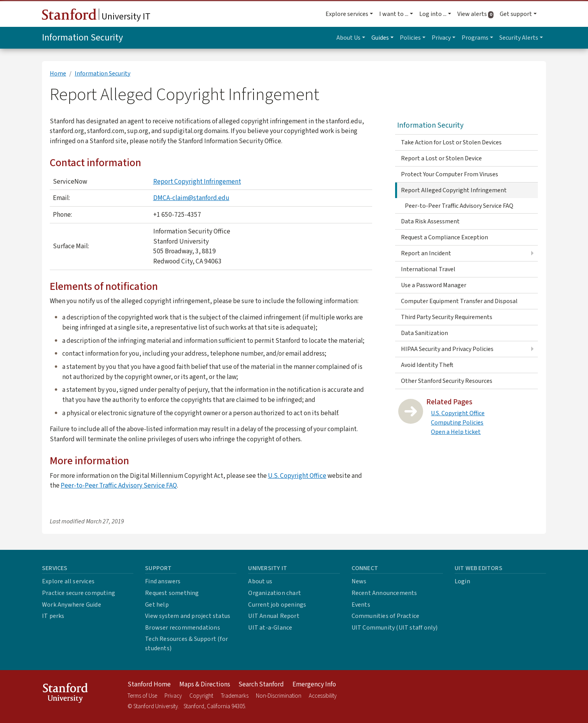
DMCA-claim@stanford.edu (191, 198)
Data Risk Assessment (430, 221)
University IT (96, 16)
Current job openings (277, 605)
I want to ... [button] (394, 14)
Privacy (173, 696)
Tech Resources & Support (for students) (186, 644)
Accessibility (323, 696)
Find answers (163, 581)
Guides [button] (380, 38)
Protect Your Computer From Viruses (450, 174)
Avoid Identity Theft (427, 365)
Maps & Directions (205, 684)
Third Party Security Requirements (447, 317)
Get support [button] (516, 14)
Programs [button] (475, 38)
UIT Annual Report (274, 616)
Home (58, 74)
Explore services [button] (347, 14)
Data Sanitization (424, 333)
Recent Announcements (384, 593)
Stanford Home (149, 684)
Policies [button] (410, 38)
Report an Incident (426, 253)
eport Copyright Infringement (199, 182)
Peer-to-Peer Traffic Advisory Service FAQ (119, 485)
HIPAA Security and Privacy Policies (447, 349)
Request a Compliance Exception (444, 237)
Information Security (82, 38)
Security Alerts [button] (519, 38)
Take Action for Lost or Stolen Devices (451, 142)
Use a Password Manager (434, 285)
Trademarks (235, 696)
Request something (172, 593)
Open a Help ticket (456, 432)
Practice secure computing (79, 593)
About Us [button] (348, 38)
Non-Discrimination (279, 696)
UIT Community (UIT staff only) (395, 628)
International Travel (428, 269)
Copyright (201, 696)
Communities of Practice (386, 616)
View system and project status (188, 616)
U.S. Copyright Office (297, 476)
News (359, 581)
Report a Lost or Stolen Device (441, 158)
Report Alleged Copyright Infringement (454, 190)
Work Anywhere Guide (72, 605)
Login (462, 581)
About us (260, 581)
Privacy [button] (441, 38)
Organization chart (275, 593)
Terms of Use (142, 696)
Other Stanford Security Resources (447, 381)
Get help (157, 605)
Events (361, 605)
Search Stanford (261, 684)
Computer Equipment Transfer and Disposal (459, 301)
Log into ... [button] (433, 14)
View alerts (477, 14)
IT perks (53, 616)
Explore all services (68, 581)
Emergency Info (314, 684)
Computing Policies (457, 423)
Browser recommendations (183, 628)
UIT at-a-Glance (270, 628)
